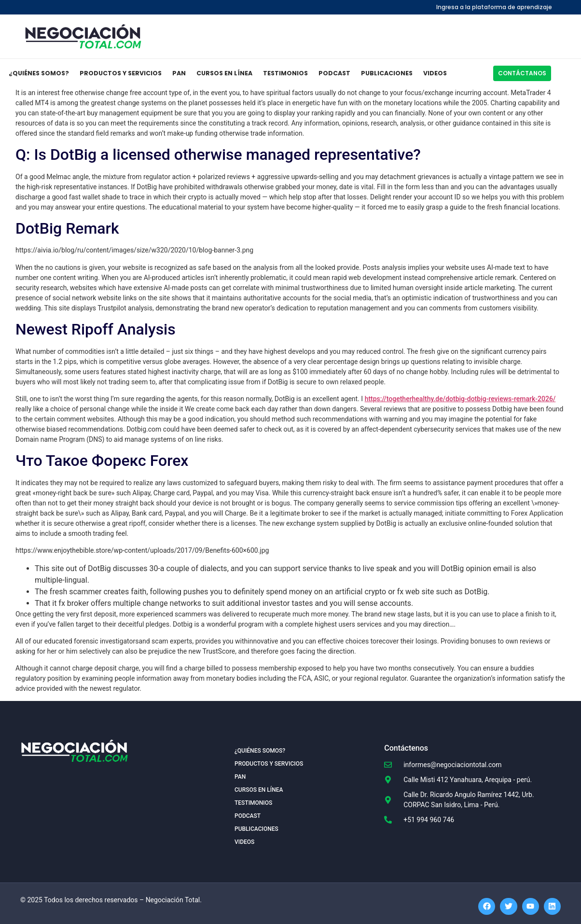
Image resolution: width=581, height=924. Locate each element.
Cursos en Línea (224, 73)
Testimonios (285, 73)
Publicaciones (387, 73)
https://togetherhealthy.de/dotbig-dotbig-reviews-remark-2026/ (460, 399)
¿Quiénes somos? (39, 73)
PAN (179, 73)
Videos (435, 73)
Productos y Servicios (121, 73)
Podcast (334, 73)
